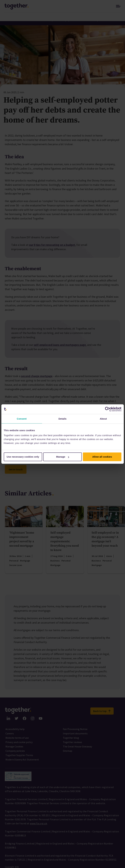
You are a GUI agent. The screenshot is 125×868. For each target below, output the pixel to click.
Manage (63, 457)
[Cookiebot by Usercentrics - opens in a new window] (107, 409)
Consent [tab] (22, 419)
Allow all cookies (102, 457)
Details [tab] (63, 419)
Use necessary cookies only (23, 457)
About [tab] (103, 419)
